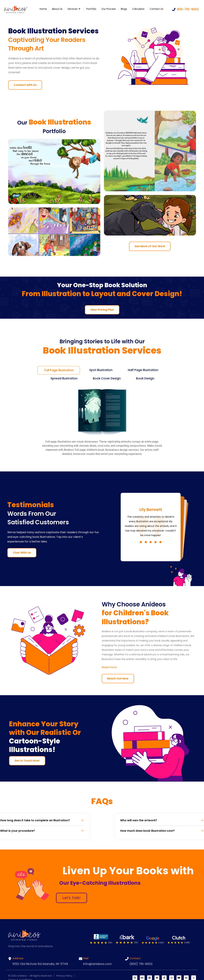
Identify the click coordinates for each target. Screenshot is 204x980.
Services (74, 9)
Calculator (138, 9)
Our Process (109, 9)
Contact (135, 958)
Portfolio (91, 9)
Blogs (124, 9)
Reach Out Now (118, 679)
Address (18, 958)
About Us (57, 9)
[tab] (59, 370)
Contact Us (156, 9)
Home (43, 9)
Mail (86, 958)
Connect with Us (25, 85)
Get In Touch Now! (27, 761)
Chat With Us (22, 553)
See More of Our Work (150, 246)
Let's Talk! (72, 898)
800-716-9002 (185, 9)
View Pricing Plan (102, 310)
